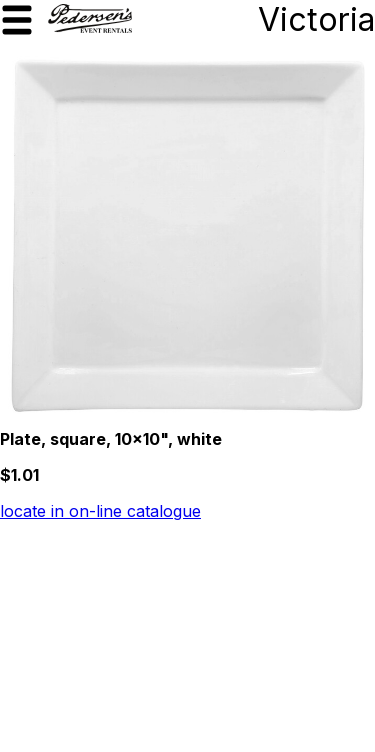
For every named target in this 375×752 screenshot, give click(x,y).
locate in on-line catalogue (100, 511)
